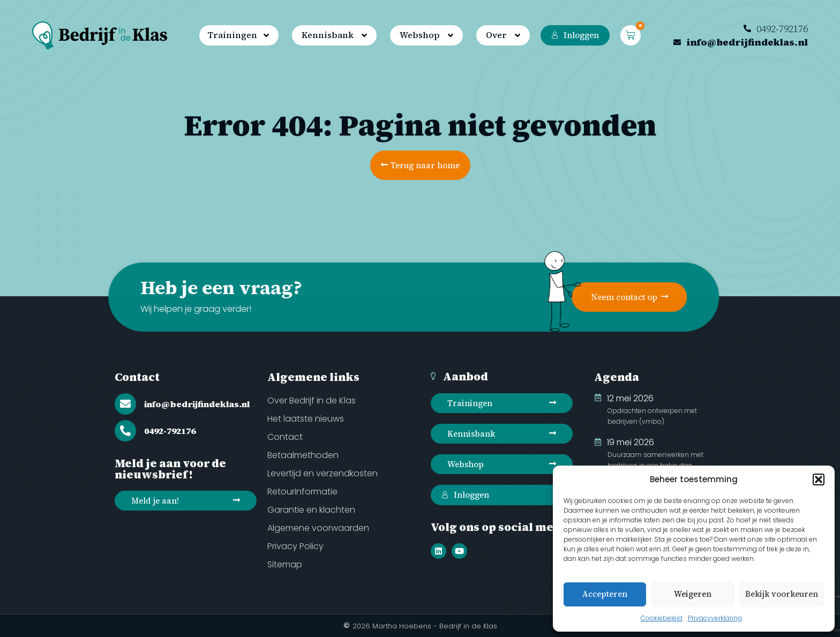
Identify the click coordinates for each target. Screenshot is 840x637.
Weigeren (693, 594)
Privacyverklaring (715, 618)
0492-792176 (170, 431)
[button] (819, 479)
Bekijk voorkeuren (782, 594)
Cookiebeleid (662, 618)
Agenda (617, 377)
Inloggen (575, 35)
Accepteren (605, 594)
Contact (137, 377)
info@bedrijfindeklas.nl (197, 404)
